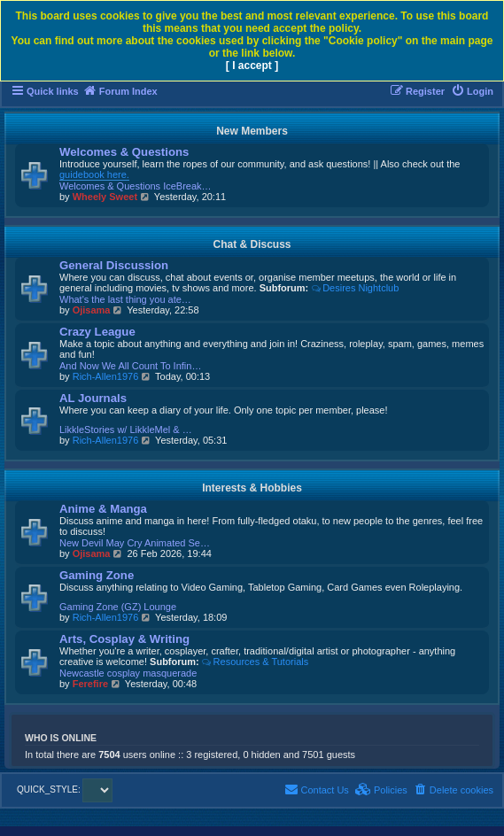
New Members (252, 131)
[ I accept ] (252, 66)
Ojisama (92, 310)
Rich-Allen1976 (106, 376)
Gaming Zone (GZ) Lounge (118, 607)
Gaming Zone (97, 575)
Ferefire (90, 684)
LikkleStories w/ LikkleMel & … (126, 430)
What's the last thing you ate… (125, 299)
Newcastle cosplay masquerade (128, 673)
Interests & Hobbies (252, 488)
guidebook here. (94, 174)
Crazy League (97, 332)
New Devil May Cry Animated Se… (135, 543)
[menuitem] (472, 91)
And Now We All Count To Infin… (130, 366)
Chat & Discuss (252, 244)
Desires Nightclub (355, 288)
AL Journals (93, 398)
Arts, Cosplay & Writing (124, 639)
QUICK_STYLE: (65, 790)
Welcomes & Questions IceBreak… (136, 186)
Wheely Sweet (105, 197)
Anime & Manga (103, 509)
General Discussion (114, 265)
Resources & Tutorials (255, 662)
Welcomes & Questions (124, 152)
